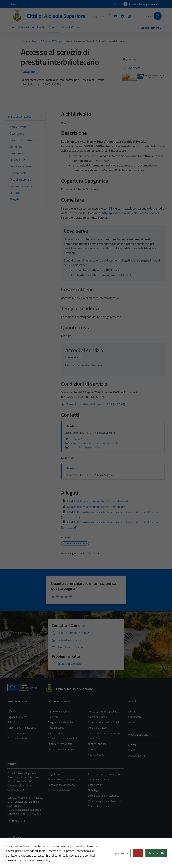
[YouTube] (114, 16)
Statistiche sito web (99, 806)
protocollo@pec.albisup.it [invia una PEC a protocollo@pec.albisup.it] (90, 447)
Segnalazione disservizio (61, 785)
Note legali (94, 790)
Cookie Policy (95, 785)
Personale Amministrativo (22, 728)
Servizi (53, 27)
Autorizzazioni (55, 733)
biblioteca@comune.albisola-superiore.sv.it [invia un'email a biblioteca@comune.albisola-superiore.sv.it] (91, 443)
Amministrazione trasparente (104, 774)
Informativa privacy (99, 779)
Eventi (132, 750)
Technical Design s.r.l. (30, 858)
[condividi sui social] (130, 59)
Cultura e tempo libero (60, 744)
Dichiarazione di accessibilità (104, 796)
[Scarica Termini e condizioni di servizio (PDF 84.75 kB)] (93, 404)
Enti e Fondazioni (17, 733)
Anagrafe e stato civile (60, 722)
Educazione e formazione (62, 749)
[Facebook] (108, 16)
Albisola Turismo (137, 756)
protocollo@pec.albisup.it (27, 810)
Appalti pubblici (56, 728)
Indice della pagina (25, 117)
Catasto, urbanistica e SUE (62, 738)
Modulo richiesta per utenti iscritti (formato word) (98, 501)
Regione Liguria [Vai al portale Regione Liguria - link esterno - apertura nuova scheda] (18, 4)
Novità (41, 27)
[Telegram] (121, 16)
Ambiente (53, 717)
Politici (11, 722)
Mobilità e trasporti (99, 728)
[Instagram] (128, 16)
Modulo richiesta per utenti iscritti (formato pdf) (97, 507)
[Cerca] (158, 16)
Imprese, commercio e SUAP (104, 722)
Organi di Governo (17, 717)
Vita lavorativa (96, 754)
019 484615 (74, 439)
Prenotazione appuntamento (64, 779)
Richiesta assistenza (59, 790)
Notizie (132, 711)
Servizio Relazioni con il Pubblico (25, 798)
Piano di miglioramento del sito (105, 801)
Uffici (10, 711)
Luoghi (132, 745)
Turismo (92, 749)
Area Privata (14, 837)
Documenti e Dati (17, 738)
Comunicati (135, 717)
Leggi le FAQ (55, 774)
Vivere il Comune (71, 27)
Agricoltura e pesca (58, 711)
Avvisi (132, 722)
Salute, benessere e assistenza (105, 733)
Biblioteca (71, 468)
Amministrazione (23, 27)
